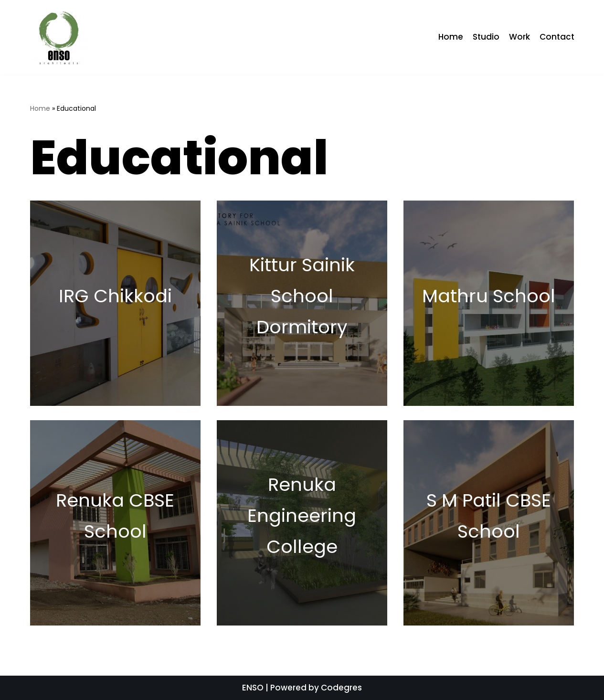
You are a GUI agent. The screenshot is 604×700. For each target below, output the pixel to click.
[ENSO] (59, 37)
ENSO (253, 688)
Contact (557, 37)
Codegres (341, 688)
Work (519, 37)
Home (451, 37)
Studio (486, 37)
